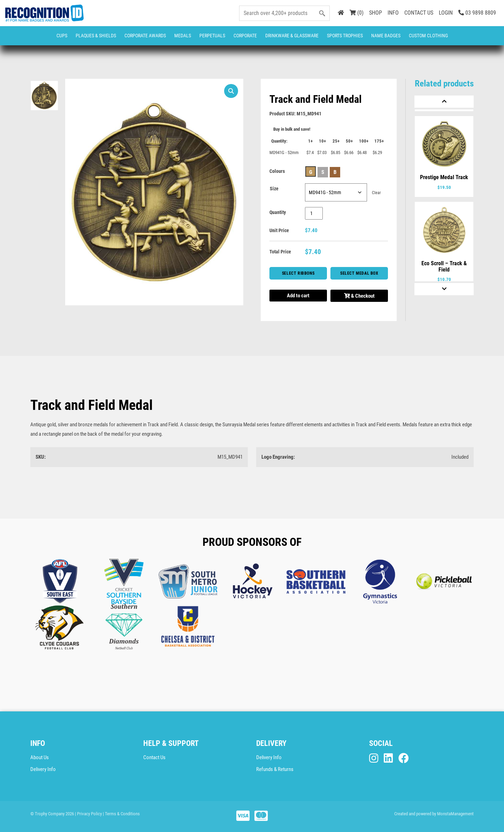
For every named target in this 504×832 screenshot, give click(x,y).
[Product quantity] (314, 213)
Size (274, 189)
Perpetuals (212, 36)
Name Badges (386, 36)
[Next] (444, 289)
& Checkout (359, 296)
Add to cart (298, 296)
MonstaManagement (455, 814)
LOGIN (446, 13)
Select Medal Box (359, 273)
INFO (393, 13)
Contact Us (154, 757)
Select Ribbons (298, 273)
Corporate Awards (145, 36)
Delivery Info (43, 769)
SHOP (376, 13)
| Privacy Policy (88, 814)
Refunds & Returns (275, 769)
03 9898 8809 (477, 13)
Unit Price (279, 230)
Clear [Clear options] (376, 193)
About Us (40, 757)
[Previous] (444, 102)
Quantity (278, 212)
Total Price (280, 252)
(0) (357, 13)
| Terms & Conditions (121, 814)
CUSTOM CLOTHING (428, 36)
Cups (62, 36)
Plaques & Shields (96, 36)
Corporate (245, 36)
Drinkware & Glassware (292, 36)
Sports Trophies (345, 36)
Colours (277, 171)
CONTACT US (419, 13)
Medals (183, 36)
